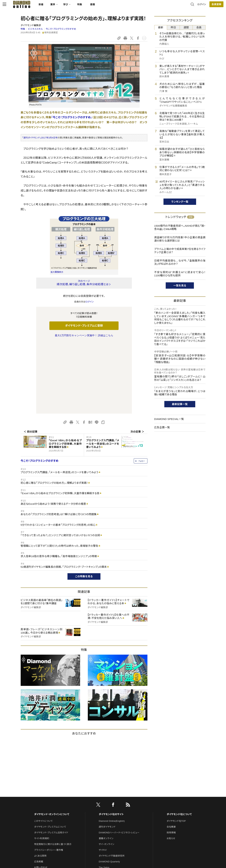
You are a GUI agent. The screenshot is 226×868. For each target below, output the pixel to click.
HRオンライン (105, 802)
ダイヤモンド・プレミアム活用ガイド (51, 761)
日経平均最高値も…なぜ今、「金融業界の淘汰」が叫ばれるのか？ (180, 262)
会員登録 (198, 6)
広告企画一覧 (162, 427)
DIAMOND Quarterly (109, 790)
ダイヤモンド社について (179, 743)
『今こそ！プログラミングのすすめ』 (72, 117)
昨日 (173, 27)
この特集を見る (84, 505)
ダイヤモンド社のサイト (111, 743)
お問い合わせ (41, 796)
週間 (186, 27)
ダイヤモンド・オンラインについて (52, 743)
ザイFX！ (103, 778)
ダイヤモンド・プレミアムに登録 (84, 326)
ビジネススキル (35, 29)
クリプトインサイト (108, 807)
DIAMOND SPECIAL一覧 (169, 419)
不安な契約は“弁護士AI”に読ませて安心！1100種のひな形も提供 (180, 274)
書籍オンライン (106, 767)
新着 (59, 6)
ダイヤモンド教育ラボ (109, 813)
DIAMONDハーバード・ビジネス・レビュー (119, 761)
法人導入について (43, 802)
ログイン (184, 6)
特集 (98, 6)
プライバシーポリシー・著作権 (49, 778)
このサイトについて (43, 749)
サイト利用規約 (42, 767)
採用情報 (171, 761)
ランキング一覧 (180, 202)
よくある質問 (40, 784)
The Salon (104, 796)
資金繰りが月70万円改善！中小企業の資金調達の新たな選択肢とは (180, 239)
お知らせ (171, 767)
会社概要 (171, 755)
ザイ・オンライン (107, 772)
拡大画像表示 (57, 272)
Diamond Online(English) (112, 749)
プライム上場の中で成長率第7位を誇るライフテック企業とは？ (180, 251)
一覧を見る (180, 285)
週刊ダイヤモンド (107, 755)
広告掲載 (39, 790)
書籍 (111, 6)
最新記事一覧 (180, 404)
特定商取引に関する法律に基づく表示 (53, 772)
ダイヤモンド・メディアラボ (111, 819)
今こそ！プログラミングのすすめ (61, 29)
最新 (161, 27)
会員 (199, 27)
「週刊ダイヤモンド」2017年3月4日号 (40, 138)
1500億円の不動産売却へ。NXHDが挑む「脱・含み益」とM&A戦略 (180, 227)
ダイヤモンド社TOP (176, 749)
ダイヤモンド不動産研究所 (112, 784)
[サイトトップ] (36, 6)
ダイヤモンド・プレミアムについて (50, 755)
